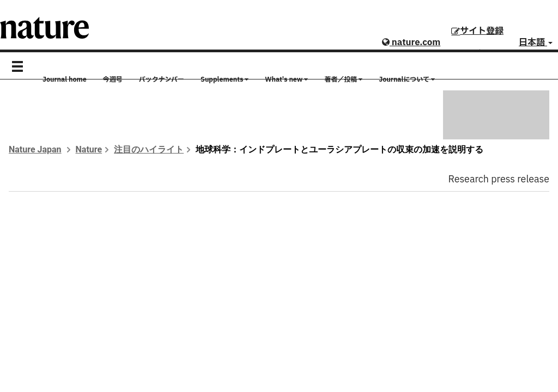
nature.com (411, 42)
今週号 (113, 79)
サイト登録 (477, 31)
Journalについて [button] (407, 79)
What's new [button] (286, 79)
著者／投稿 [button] (343, 79)
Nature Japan (35, 149)
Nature (89, 149)
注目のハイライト (149, 149)
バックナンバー (162, 79)
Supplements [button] (225, 79)
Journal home (65, 79)
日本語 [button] (536, 42)
